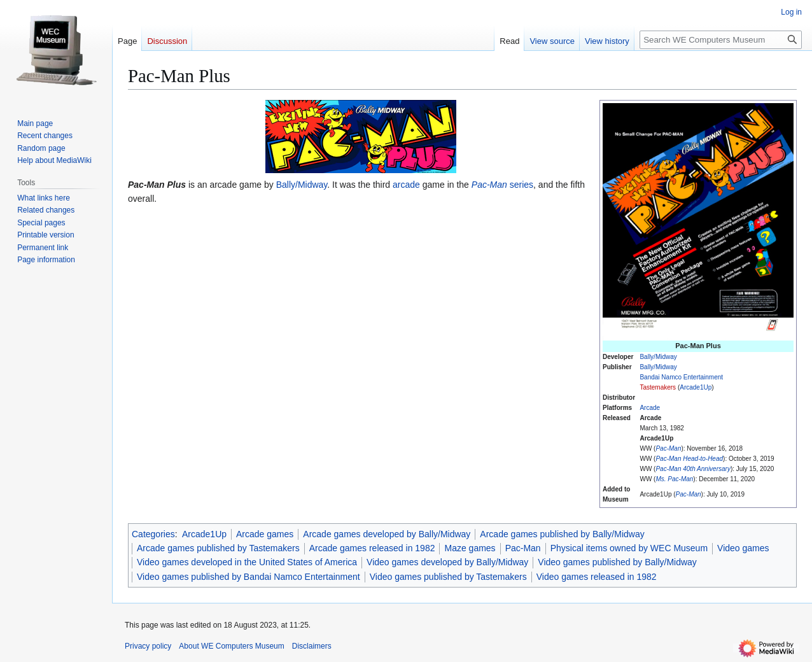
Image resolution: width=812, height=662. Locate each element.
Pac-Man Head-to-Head (689, 459)
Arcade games (265, 534)
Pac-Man (668, 448)
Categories (153, 534)
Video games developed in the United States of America (247, 562)
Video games (743, 548)
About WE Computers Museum (231, 646)
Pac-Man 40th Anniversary (693, 469)
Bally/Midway (658, 357)
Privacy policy (148, 646)
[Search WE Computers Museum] (721, 40)
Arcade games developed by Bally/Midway (387, 534)
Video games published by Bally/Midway (617, 562)
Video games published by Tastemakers (448, 577)
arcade (406, 185)
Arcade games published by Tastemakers (218, 548)
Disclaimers (312, 646)
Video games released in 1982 (597, 577)
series (502, 185)
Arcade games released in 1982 (372, 548)
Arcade (650, 408)
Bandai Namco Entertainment (681, 377)
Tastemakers (658, 387)
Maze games (470, 548)
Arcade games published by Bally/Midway (562, 534)
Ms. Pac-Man (674, 479)
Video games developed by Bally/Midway (447, 562)
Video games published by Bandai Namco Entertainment (248, 577)
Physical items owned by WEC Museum (629, 548)
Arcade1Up (696, 387)
